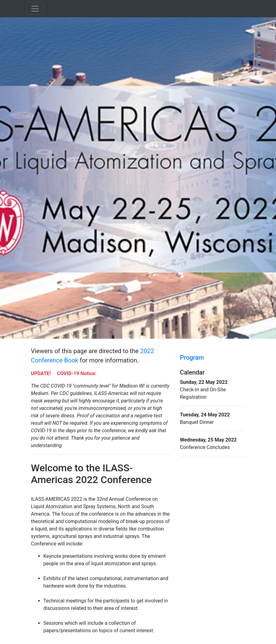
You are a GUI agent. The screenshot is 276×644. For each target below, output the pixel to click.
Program (192, 358)
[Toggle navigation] (35, 9)
